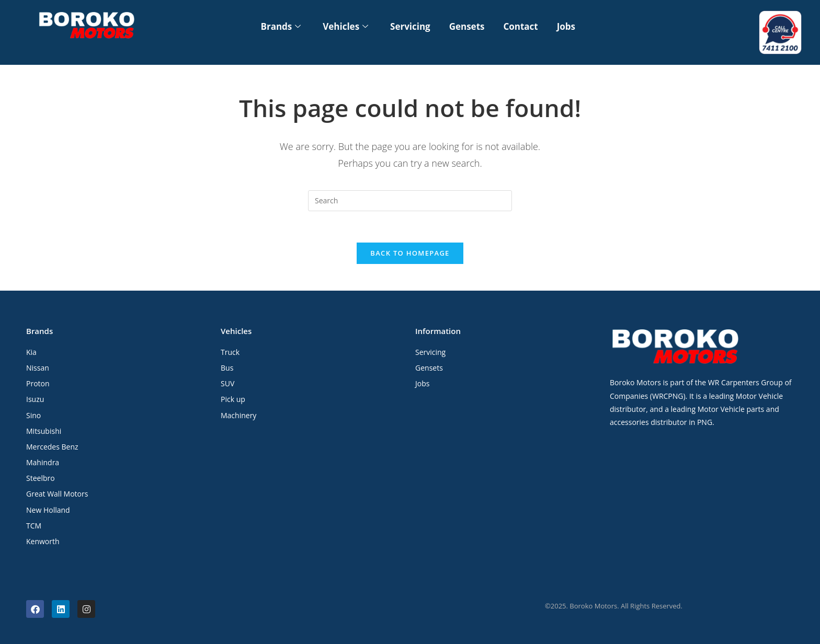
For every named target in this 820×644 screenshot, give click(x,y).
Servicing (410, 26)
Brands (281, 26)
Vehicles (345, 26)
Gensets (467, 26)
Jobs (566, 26)
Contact (521, 26)
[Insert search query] (410, 201)
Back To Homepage (410, 254)
